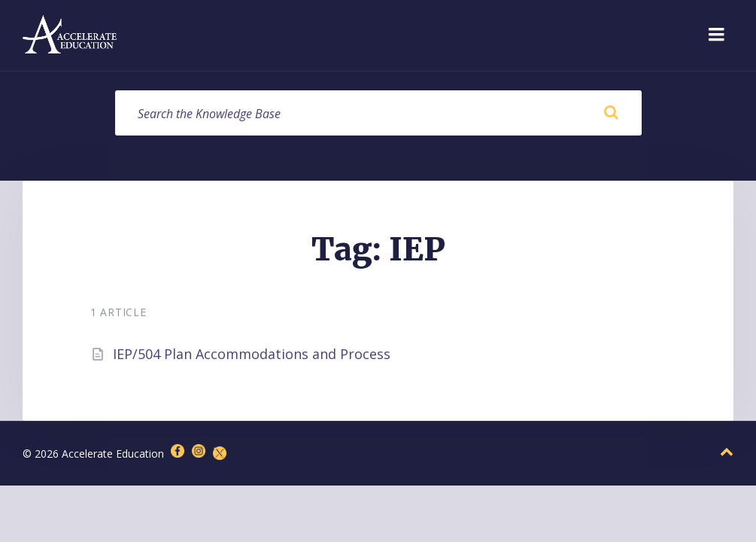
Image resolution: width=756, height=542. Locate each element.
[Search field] (378, 113)
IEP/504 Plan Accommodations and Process (252, 354)
